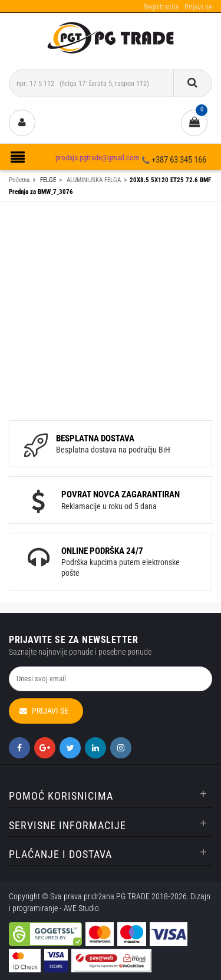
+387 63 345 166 (179, 160)
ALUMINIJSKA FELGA (94, 180)
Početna (19, 180)
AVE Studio (81, 908)
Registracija (161, 7)
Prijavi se (198, 7)
